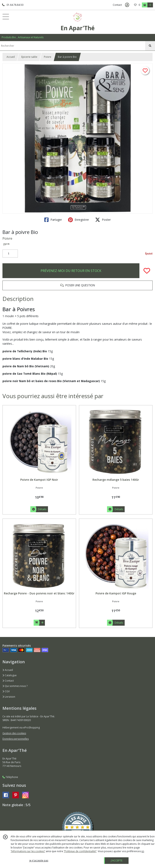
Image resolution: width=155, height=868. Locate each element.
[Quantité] (10, 254)
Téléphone (10, 777)
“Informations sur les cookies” (28, 851)
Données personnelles (16, 739)
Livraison (9, 697)
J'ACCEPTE (117, 860)
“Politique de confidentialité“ (80, 851)
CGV (6, 691)
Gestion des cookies (14, 733)
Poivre (48, 57)
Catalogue (10, 675)
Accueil (11, 57)
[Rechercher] (150, 46)
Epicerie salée (29, 57)
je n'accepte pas (39, 860)
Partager (53, 220)
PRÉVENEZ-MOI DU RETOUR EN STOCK (71, 271)
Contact (117, 5)
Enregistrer (79, 220)
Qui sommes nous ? (15, 686)
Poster (103, 220)
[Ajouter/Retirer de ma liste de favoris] (147, 271)
